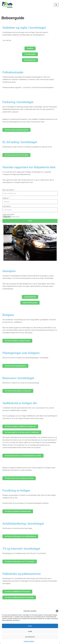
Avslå (30, 631)
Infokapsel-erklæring (29, 641)
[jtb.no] (7, 5)
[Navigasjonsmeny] (56, 5)
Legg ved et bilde (8, 215)
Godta (30, 626)
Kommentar (7, 206)
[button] (57, 611)
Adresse (5, 198)
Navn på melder (8, 190)
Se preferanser (30, 637)
